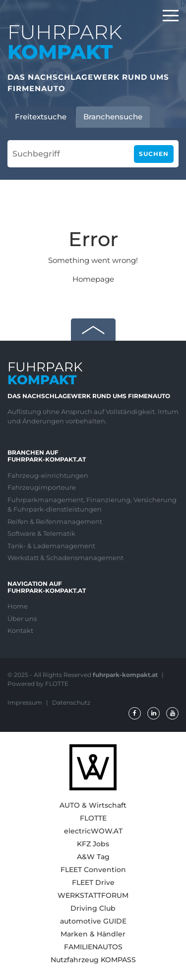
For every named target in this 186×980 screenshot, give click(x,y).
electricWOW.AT (93, 831)
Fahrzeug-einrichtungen (48, 475)
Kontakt (20, 630)
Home (18, 606)
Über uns (22, 619)
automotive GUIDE (93, 921)
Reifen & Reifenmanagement (55, 521)
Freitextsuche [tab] (41, 117)
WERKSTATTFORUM (93, 895)
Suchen (154, 154)
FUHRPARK (65, 42)
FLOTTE (93, 818)
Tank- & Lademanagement (51, 546)
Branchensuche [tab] (113, 117)
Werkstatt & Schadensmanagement (65, 558)
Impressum (26, 702)
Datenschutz (71, 702)
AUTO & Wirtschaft (93, 805)
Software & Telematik (41, 533)
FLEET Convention (93, 870)
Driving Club (93, 908)
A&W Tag (93, 857)
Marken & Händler (93, 934)
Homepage (93, 279)
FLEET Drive (93, 882)
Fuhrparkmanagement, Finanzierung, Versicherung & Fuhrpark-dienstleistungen (92, 505)
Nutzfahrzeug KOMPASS (93, 960)
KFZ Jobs (93, 844)
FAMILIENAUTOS (93, 947)
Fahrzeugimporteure (42, 487)
